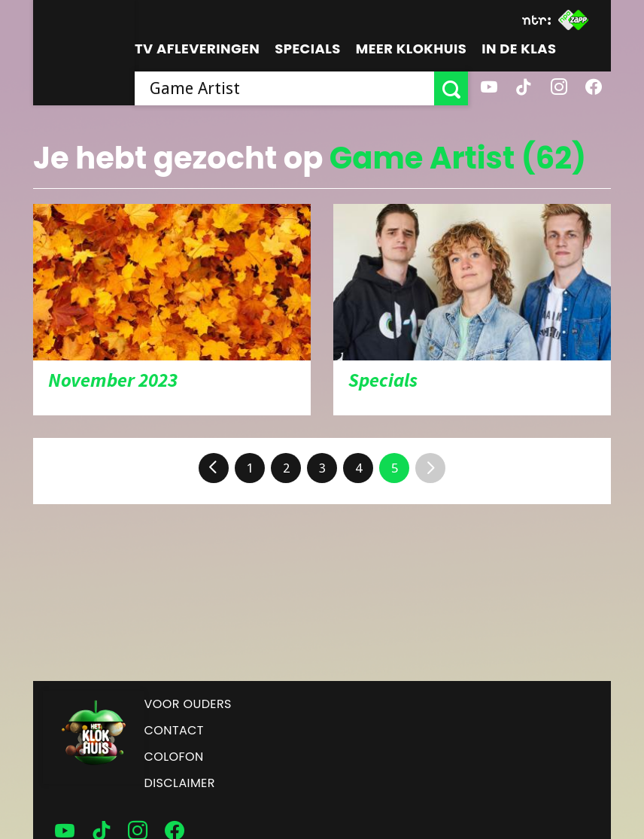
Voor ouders (188, 704)
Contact (174, 730)
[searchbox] (284, 88)
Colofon (174, 757)
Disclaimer (180, 783)
